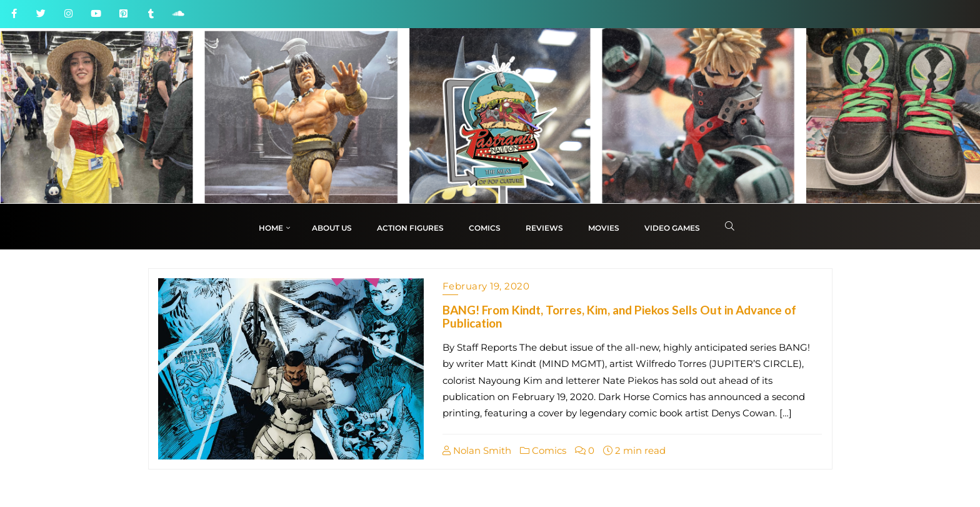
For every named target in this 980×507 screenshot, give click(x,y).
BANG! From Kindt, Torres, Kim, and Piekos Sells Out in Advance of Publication (619, 316)
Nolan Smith (477, 450)
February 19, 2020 (486, 286)
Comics (543, 450)
